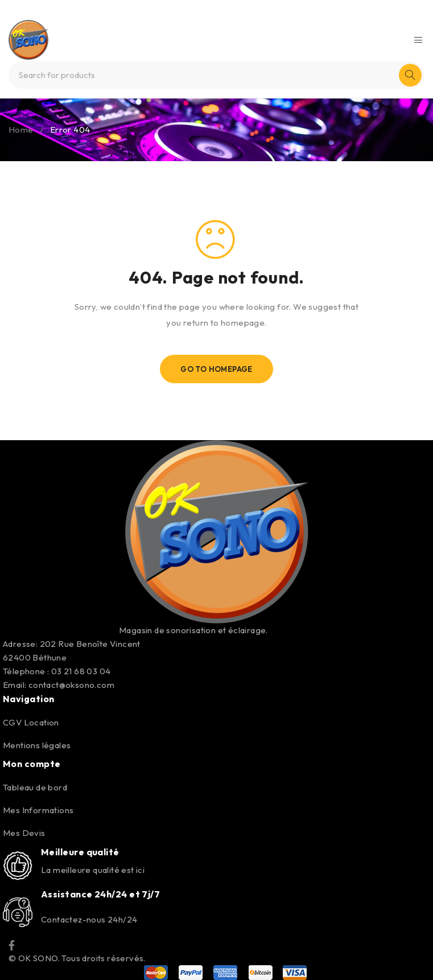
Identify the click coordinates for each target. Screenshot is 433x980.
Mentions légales (37, 745)
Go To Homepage (216, 369)
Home (21, 130)
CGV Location (31, 722)
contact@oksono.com (71, 685)
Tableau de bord (35, 787)
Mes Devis (24, 833)
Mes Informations (38, 810)
